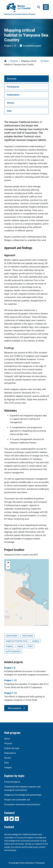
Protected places (12, 782)
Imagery (8, 767)
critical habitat (27, 636)
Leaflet (36, 625)
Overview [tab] (12, 79)
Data (6, 763)
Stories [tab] (11, 103)
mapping (9, 646)
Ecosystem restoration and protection (22, 804)
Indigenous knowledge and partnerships (23, 795)
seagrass (36, 641)
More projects (15, 708)
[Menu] (46, 7)
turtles (30, 646)
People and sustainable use (17, 800)
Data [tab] (9, 111)
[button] (8, 563)
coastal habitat (12, 636)
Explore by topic (12, 748)
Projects (14, 61)
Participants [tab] (13, 87)
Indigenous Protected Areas (17, 641)
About (7, 739)
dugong (20, 646)
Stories (8, 758)
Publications (10, 753)
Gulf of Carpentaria (13, 651)
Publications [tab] (13, 95)
